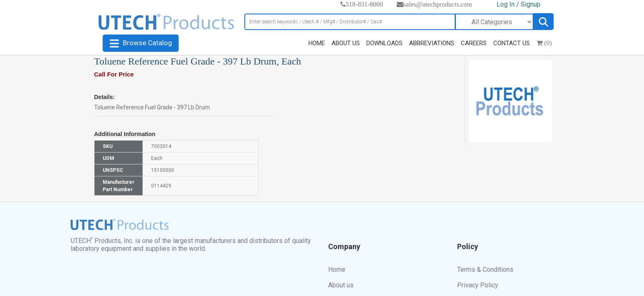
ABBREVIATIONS (432, 43)
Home (337, 269)
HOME (317, 43)
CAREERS (474, 43)
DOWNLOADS (384, 43)
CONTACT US (512, 43)
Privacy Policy (478, 285)
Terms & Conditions (485, 269)
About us (341, 285)
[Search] (350, 22)
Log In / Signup (519, 4)
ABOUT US (346, 43)
